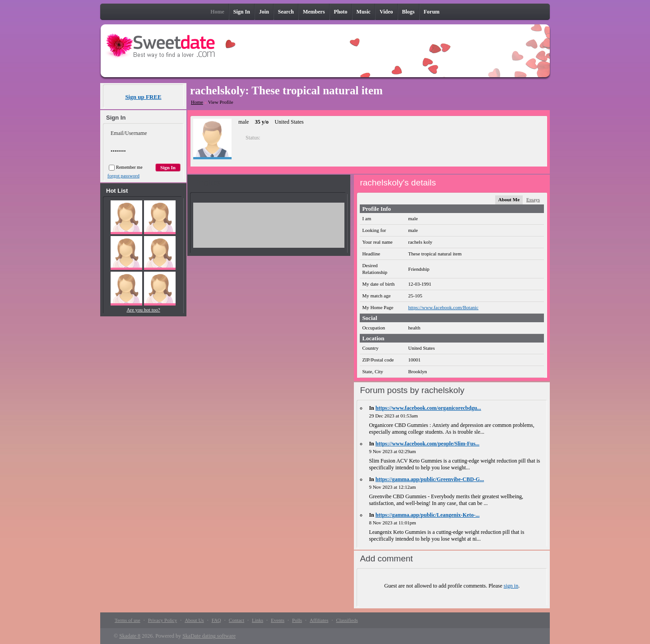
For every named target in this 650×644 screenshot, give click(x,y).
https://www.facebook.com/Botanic (443, 307)
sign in (511, 586)
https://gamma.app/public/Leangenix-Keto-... (428, 515)
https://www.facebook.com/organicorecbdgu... (428, 408)
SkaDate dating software (209, 636)
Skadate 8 (130, 636)
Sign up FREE (143, 97)
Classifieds (347, 620)
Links (258, 620)
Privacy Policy (162, 620)
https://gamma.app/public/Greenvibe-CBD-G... (430, 479)
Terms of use (128, 620)
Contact (237, 620)
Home (197, 102)
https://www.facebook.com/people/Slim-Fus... (427, 444)
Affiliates (319, 620)
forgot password (123, 176)
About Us (194, 620)
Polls (297, 620)
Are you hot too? (143, 310)
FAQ (216, 620)
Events (278, 620)
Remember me (126, 167)
